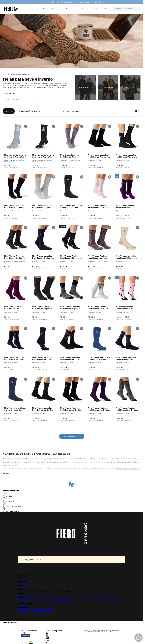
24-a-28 (7, 99)
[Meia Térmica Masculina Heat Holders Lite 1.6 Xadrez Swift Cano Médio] (127, 345)
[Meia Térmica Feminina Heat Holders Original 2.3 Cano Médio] (43, 194)
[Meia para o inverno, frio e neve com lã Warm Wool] (16, 143)
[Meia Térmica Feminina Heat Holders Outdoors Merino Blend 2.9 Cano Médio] (16, 244)
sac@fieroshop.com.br (27, 583)
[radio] (136, 111)
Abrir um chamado (25, 595)
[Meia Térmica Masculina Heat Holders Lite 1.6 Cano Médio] (43, 396)
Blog (54, 591)
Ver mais (6, 469)
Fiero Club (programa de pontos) (92, 591)
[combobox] (127, 9)
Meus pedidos (76, 595)
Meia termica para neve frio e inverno (19, 75)
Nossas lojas (29, 591)
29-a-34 (15, 99)
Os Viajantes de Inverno (43, 591)
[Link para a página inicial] (5, 75)
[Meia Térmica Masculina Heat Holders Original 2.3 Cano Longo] (43, 244)
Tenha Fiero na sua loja (27, 605)
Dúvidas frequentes (40, 595)
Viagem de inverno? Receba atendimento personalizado (57, 597)
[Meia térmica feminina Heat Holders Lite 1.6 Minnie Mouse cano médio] (127, 295)
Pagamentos (66, 595)
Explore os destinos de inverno (68, 591)
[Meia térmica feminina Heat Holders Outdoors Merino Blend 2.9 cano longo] (71, 143)
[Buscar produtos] (138, 9)
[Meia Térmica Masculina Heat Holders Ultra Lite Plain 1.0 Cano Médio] (127, 143)
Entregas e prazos (54, 595)
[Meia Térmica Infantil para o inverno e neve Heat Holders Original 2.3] (71, 194)
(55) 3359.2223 (24, 575)
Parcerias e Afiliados (90, 595)
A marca (21, 591)
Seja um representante (45, 605)
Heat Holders (23, 601)
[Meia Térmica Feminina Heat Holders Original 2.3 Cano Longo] (16, 194)
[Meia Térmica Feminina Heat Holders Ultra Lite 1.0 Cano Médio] (127, 194)
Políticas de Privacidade (107, 595)
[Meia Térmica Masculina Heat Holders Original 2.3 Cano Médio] (99, 143)
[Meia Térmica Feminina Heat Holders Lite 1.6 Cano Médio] (99, 194)
